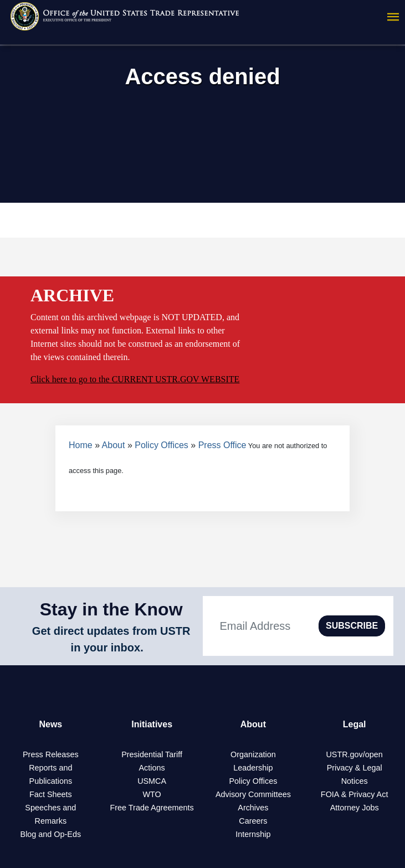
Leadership (253, 768)
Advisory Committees (253, 794)
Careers (253, 821)
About (114, 445)
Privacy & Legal (355, 768)
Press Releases (51, 754)
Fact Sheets (51, 794)
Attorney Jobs (355, 808)
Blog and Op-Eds (51, 834)
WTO (152, 794)
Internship (253, 834)
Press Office (222, 445)
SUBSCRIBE (352, 626)
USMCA (152, 781)
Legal (355, 724)
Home (81, 445)
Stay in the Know (111, 609)
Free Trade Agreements (152, 808)
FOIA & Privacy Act (355, 794)
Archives (253, 808)
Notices (355, 781)
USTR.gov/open (354, 754)
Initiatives (152, 724)
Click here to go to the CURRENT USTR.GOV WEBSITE (135, 379)
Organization (253, 754)
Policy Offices (162, 445)
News (50, 724)
